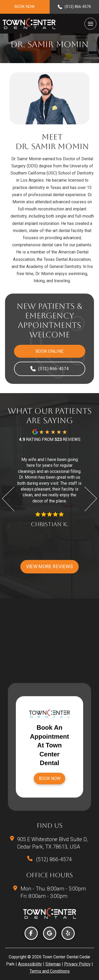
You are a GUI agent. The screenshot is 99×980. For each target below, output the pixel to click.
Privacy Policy (77, 964)
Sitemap (53, 964)
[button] (90, 24)
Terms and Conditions (50, 971)
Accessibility (30, 964)
